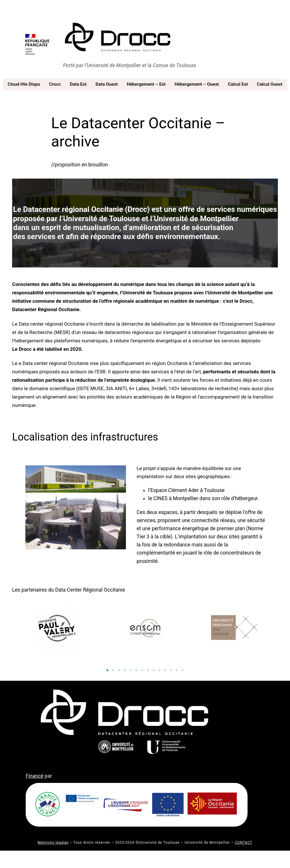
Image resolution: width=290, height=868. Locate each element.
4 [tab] (125, 670)
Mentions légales (53, 843)
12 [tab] (171, 670)
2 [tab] (113, 670)
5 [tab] (131, 670)
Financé (35, 776)
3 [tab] (119, 670)
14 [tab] (183, 670)
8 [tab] (148, 670)
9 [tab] (154, 670)
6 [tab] (136, 670)
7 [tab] (142, 670)
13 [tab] (177, 670)
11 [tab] (165, 670)
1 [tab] (107, 670)
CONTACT (244, 843)
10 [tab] (159, 670)
